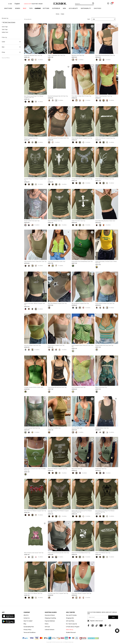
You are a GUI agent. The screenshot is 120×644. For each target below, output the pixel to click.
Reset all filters (6, 58)
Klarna (47, 624)
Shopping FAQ (70, 618)
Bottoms (46, 8)
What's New (8, 8)
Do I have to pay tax (71, 624)
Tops (31, 8)
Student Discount (71, 632)
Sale (25, 8)
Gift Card (47, 627)
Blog (25, 624)
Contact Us (27, 618)
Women (18, 8)
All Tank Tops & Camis (9, 22)
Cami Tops (5, 27)
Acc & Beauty (73, 8)
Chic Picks (97, 8)
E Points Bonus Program (73, 627)
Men (64, 8)
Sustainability (86, 8)
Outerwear (56, 8)
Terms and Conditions (30, 632)
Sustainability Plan (29, 627)
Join (113, 617)
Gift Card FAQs (70, 621)
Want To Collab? (28, 621)
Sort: (89, 19)
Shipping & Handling (50, 618)
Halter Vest (5, 32)
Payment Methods (50, 621)
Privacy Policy (27, 630)
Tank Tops (5, 29)
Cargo (38, 8)
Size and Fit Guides (71, 615)
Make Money (70, 630)
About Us (26, 615)
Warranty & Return (50, 615)
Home (57, 14)
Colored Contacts (50, 630)
